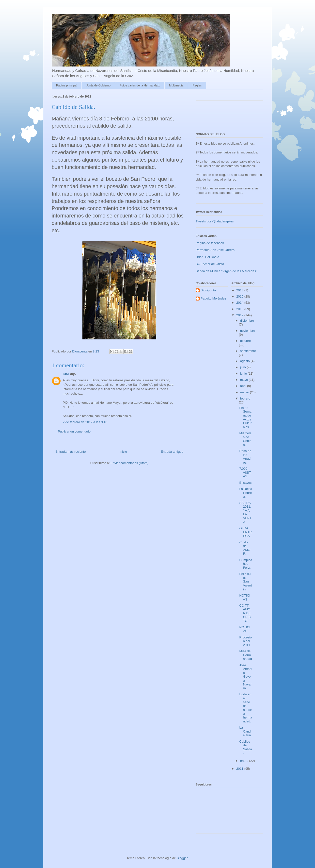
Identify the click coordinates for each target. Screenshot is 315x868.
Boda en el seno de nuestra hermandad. (246, 708)
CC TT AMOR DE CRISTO (245, 613)
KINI (66, 374)
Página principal (67, 85)
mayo (244, 380)
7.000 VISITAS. (245, 472)
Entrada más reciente (71, 452)
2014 (240, 303)
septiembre (248, 351)
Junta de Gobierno (98, 85)
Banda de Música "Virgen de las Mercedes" (226, 271)
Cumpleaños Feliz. (246, 564)
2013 (240, 309)
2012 (240, 315)
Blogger (182, 858)
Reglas (197, 85)
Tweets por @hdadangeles (215, 221)
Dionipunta (208, 290)
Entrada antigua (172, 452)
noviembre (248, 331)
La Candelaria (245, 731)
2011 (240, 769)
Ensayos (245, 483)
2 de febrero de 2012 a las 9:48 (85, 422)
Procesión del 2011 (245, 641)
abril (244, 386)
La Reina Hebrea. (246, 493)
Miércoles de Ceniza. (245, 439)
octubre (245, 341)
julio (244, 367)
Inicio (123, 452)
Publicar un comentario (74, 431)
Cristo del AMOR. (245, 548)
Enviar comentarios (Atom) (129, 463)
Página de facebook (210, 243)
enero (245, 761)
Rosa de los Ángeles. (245, 457)
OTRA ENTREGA (245, 532)
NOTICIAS (245, 597)
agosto (245, 361)
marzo (245, 392)
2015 (240, 296)
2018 (240, 290)
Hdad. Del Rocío (207, 257)
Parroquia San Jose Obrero (215, 250)
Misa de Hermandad (245, 655)
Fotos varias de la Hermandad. (140, 85)
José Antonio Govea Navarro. (246, 677)
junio (244, 374)
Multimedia (176, 85)
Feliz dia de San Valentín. (245, 581)
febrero (245, 398)
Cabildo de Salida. (245, 747)
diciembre (247, 321)
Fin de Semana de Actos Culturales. (245, 417)
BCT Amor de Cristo (210, 264)
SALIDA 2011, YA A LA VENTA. (245, 512)
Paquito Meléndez (213, 298)
